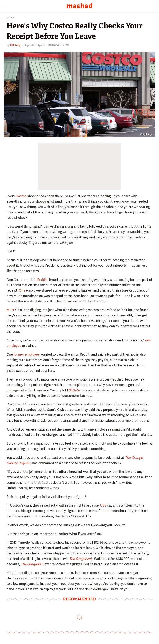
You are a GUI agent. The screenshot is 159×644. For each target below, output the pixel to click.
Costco (21, 196)
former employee (27, 354)
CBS (103, 505)
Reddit (42, 280)
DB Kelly (15, 45)
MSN (10, 310)
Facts (10, 18)
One (22, 290)
